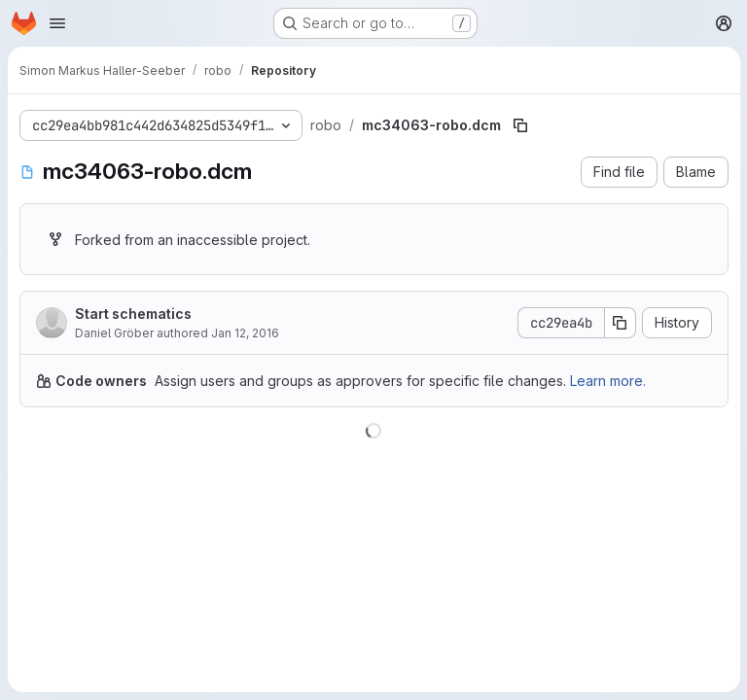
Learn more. (608, 381)
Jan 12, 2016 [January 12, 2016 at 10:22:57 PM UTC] (245, 333)
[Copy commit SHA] (620, 323)
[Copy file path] (520, 125)
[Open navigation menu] (57, 23)
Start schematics (133, 314)
